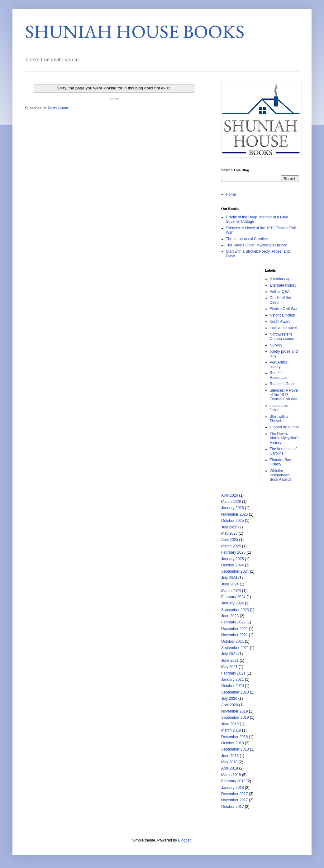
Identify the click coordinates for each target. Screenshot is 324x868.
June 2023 (230, 616)
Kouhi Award (280, 322)
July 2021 (229, 654)
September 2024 (235, 571)
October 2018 (233, 743)
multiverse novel (283, 328)
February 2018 (233, 781)
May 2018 (229, 762)
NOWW (276, 345)
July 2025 (229, 527)
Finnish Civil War (284, 309)
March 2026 (231, 502)
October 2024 (233, 565)
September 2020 (235, 692)
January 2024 (233, 603)
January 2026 (233, 508)
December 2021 (234, 629)
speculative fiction (279, 408)
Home (114, 99)
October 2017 (233, 807)
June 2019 (230, 724)
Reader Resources (279, 375)
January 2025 (233, 559)
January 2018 (233, 788)
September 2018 (235, 749)
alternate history (283, 285)
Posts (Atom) (58, 108)
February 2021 (233, 673)
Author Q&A (280, 292)
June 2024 (230, 584)
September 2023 (235, 610)
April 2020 (230, 705)
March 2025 (231, 546)
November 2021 (234, 635)
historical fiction (283, 315)
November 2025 (234, 514)
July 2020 (229, 699)
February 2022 (233, 622)
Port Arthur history (279, 365)
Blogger (184, 840)
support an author (284, 427)
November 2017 (234, 800)
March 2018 (231, 775)
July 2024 (229, 578)
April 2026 (230, 495)
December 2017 (234, 794)
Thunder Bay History (281, 462)
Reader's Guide (283, 384)
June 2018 (230, 756)
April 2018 (230, 768)
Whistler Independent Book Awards (281, 475)
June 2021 (230, 661)
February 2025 (233, 552)
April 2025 (230, 540)
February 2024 (233, 597)
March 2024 (231, 591)
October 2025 (233, 521)
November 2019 (234, 711)
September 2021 (235, 648)
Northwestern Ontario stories (282, 336)
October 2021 (233, 641)
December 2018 (234, 737)
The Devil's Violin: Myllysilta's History (256, 245)
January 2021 (233, 680)
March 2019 (231, 730)
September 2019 (235, 718)
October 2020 (233, 686)
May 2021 (229, 667)
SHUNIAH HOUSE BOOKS (135, 31)
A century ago (281, 279)
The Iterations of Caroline (247, 239)
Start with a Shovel (279, 419)
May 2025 (229, 533)
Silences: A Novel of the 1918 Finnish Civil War (284, 395)
